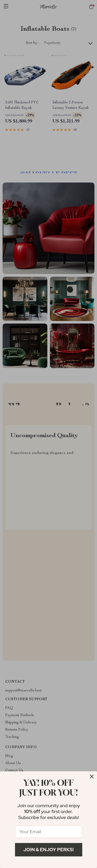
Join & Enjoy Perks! (48, 850)
